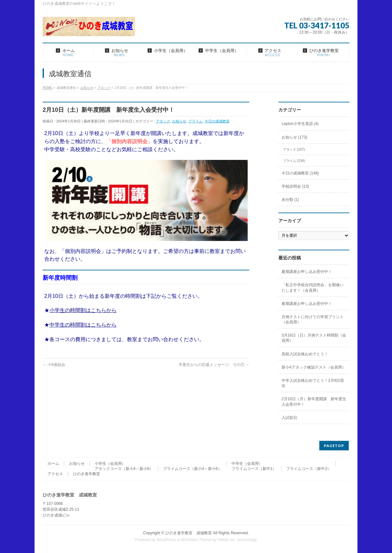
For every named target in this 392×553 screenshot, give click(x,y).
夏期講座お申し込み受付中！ (307, 272)
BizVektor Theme (196, 540)
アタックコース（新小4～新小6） (124, 469)
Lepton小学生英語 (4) (300, 124)
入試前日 (289, 418)
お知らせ (179, 121)
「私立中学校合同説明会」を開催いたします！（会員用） (313, 287)
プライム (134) (294, 161)
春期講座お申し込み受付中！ (307, 304)
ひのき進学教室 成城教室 (189, 533)
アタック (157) (294, 149)
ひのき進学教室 (87, 474)
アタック (163, 121)
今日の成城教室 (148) (300, 173)
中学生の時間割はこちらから (83, 325)
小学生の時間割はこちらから (83, 310)
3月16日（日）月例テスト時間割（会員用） (314, 338)
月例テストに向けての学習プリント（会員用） (313, 319)
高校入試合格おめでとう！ (305, 354)
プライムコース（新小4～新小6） (192, 469)
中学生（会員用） (247, 464)
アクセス (55, 474)
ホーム (53, 464)
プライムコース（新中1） (254, 469)
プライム (195, 121)
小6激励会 (54, 365)
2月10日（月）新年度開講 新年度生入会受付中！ (314, 402)
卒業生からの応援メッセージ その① (214, 365)
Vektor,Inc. (227, 540)
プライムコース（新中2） (309, 469)
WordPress (166, 540)
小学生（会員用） (110, 464)
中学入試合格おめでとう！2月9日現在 (313, 383)
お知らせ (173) (294, 137)
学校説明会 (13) (295, 186)
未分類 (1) (290, 200)
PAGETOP (334, 446)
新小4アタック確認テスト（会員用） (314, 367)
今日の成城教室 (217, 121)
